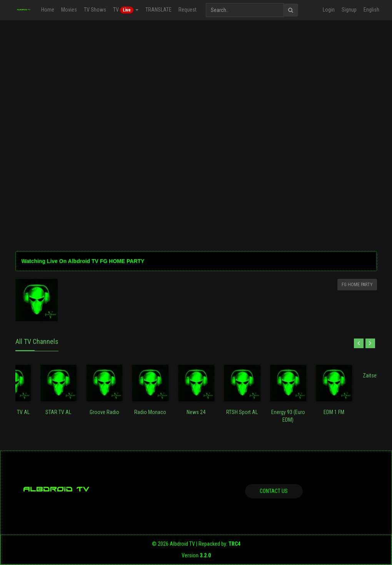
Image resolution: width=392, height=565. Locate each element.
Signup (349, 10)
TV (126, 10)
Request (188, 10)
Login (329, 10)
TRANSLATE (158, 10)
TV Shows (95, 10)
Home (48, 10)
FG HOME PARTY (357, 285)
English (371, 10)
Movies (69, 10)
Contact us (274, 491)
